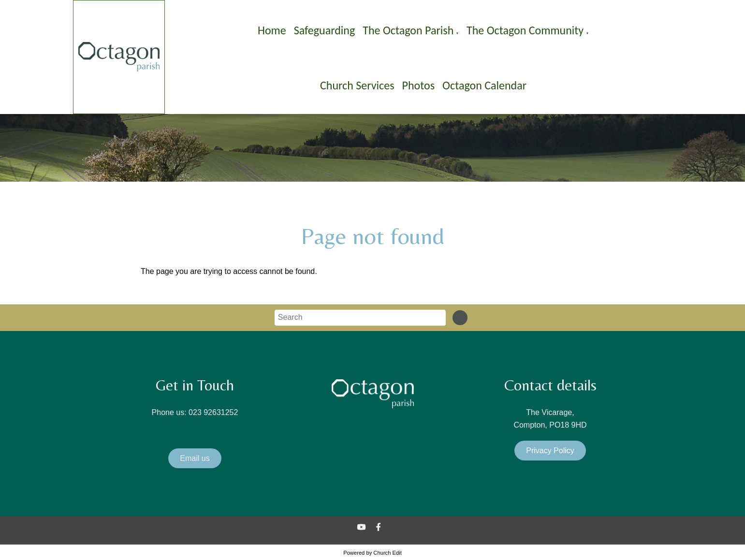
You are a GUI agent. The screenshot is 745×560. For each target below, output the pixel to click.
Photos (419, 85)
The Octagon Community (525, 30)
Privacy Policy (550, 451)
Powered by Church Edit (372, 553)
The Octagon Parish (408, 30)
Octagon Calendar (484, 85)
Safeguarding (325, 30)
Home (272, 30)
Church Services (357, 85)
